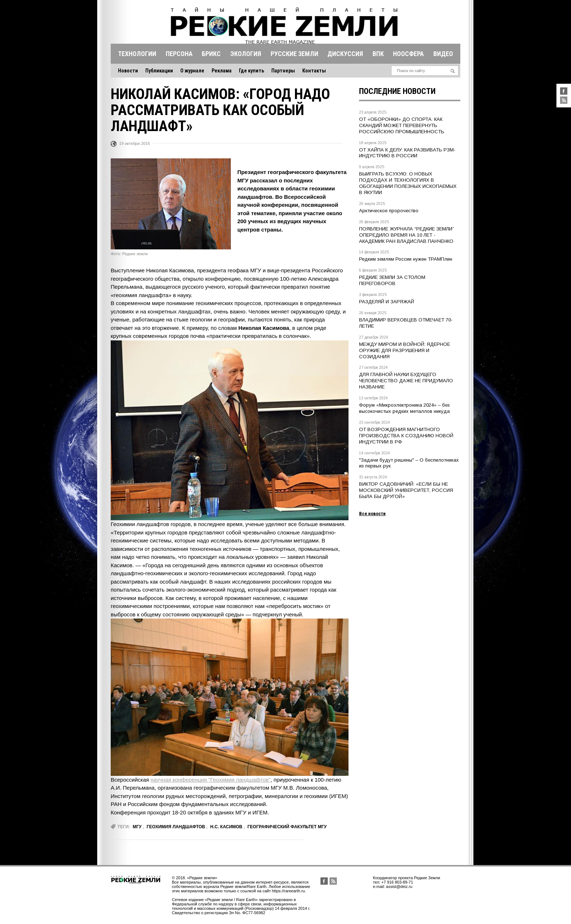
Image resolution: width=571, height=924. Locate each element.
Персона (179, 54)
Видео (443, 54)
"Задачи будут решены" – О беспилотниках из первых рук (409, 463)
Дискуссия (345, 54)
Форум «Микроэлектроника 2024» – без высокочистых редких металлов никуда (404, 408)
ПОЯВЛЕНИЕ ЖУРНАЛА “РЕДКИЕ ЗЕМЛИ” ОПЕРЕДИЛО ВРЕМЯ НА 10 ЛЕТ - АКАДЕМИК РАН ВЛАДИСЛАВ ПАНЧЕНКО (407, 235)
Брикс (211, 54)
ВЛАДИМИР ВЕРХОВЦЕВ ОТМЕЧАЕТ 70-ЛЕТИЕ (406, 323)
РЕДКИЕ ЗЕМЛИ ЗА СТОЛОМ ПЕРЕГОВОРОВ (392, 280)
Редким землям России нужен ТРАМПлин (406, 259)
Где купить (251, 71)
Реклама (222, 71)
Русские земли (294, 54)
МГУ (137, 827)
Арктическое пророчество (389, 211)
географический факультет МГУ (287, 827)
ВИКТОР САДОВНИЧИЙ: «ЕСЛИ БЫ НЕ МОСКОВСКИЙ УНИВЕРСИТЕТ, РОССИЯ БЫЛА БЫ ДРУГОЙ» (406, 490)
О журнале (192, 71)
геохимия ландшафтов (176, 827)
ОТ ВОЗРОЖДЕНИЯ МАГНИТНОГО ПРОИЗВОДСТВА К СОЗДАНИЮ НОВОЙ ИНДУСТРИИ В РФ (406, 436)
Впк (378, 54)
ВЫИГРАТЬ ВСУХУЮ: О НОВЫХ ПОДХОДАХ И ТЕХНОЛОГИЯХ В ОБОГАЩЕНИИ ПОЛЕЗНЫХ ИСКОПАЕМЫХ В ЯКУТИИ (408, 183)
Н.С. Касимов (226, 827)
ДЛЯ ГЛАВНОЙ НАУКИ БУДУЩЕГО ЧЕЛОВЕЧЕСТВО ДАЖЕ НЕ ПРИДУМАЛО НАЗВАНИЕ (406, 381)
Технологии (137, 54)
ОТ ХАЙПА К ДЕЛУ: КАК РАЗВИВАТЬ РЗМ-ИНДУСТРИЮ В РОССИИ (407, 153)
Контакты (314, 71)
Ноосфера (408, 54)
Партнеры (283, 71)
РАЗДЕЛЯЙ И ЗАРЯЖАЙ (387, 302)
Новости (128, 71)
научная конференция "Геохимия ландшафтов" (210, 780)
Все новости (372, 514)
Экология (246, 54)
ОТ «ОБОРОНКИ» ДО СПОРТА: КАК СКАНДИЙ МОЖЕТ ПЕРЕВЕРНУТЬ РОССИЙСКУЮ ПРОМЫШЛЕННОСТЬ (402, 125)
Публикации (159, 71)
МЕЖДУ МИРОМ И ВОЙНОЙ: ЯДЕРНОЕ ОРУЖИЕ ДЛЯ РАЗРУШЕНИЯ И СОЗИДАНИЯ (405, 350)
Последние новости (397, 91)
